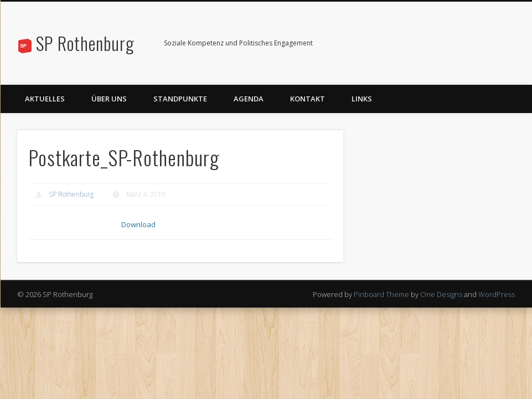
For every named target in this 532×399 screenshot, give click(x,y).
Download (140, 226)
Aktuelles (45, 99)
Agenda (249, 99)
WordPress (497, 296)
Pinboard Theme (381, 296)
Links (362, 99)
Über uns (109, 99)
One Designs (441, 296)
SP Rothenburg (85, 43)
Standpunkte (180, 99)
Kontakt (308, 99)
